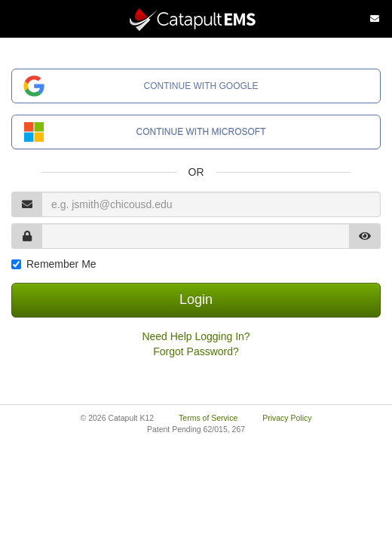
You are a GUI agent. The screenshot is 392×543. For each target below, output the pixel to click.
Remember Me (61, 264)
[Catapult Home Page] (196, 20)
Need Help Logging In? (196, 336)
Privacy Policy (287, 418)
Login (196, 299)
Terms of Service (208, 418)
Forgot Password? (196, 351)
